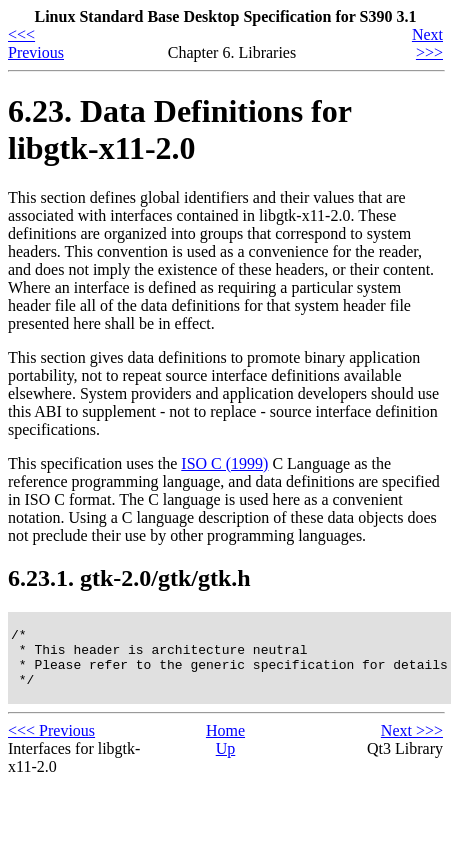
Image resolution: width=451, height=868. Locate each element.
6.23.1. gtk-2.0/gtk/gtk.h (129, 578)
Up (226, 760)
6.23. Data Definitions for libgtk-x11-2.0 (179, 129)
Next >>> (427, 43)
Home (225, 742)
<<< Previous (36, 43)
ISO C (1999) (224, 463)
